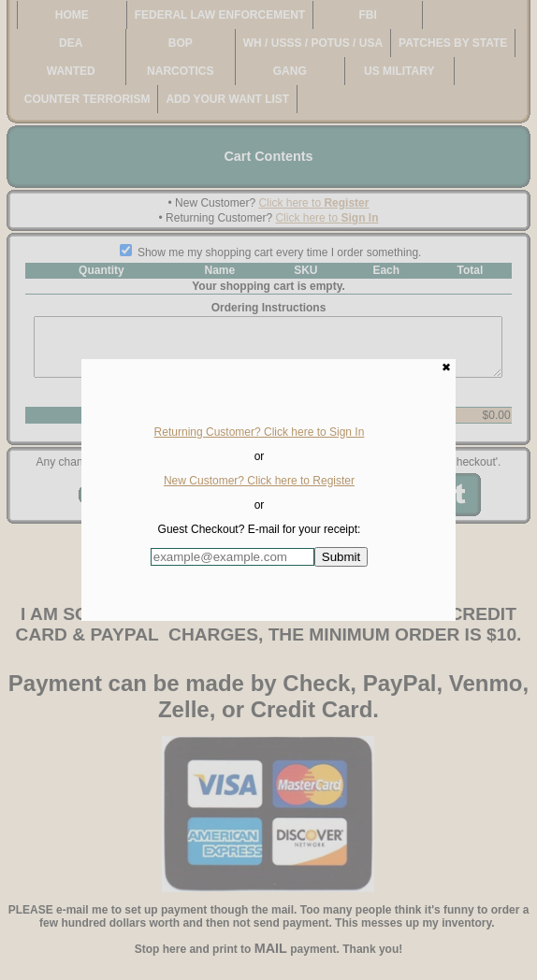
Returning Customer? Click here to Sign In (260, 432)
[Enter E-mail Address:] (232, 557)
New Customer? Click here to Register (259, 481)
